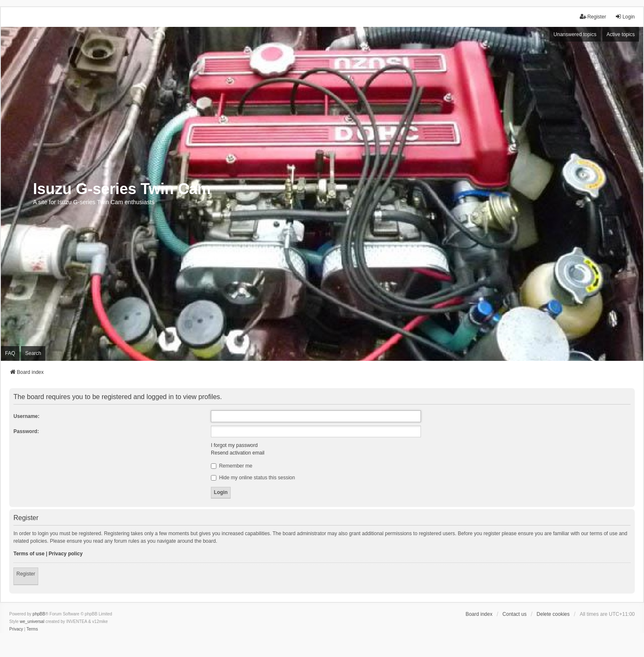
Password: (26, 431)
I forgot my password (234, 445)
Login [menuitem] (625, 17)
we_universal (32, 622)
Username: (26, 416)
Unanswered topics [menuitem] (575, 34)
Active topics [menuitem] (621, 34)
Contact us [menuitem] (514, 614)
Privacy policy (66, 554)
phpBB (39, 614)
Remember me (232, 466)
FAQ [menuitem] (10, 353)
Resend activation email (238, 453)
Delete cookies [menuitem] (553, 614)
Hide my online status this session (253, 478)
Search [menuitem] (33, 353)
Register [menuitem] (593, 17)
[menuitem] (16, 629)
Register (26, 574)
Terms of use (29, 554)
